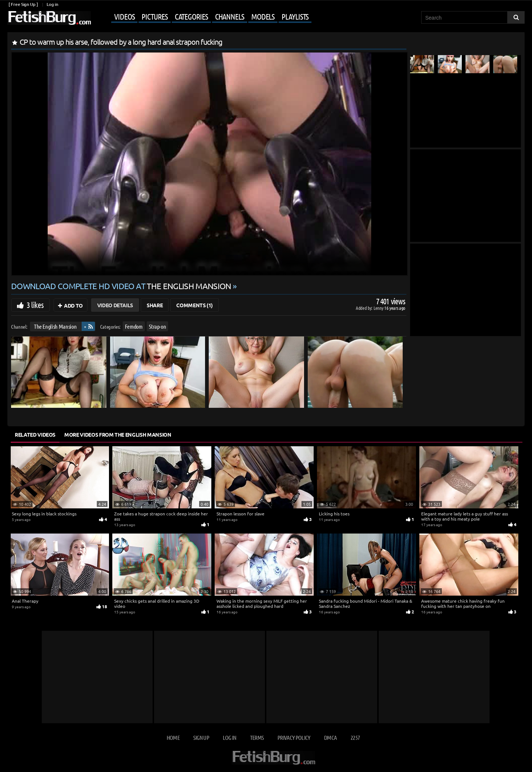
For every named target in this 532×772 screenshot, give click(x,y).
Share (155, 305)
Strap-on (157, 326)
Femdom (134, 326)
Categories (191, 16)
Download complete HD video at (122, 286)
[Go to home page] (49, 18)
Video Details (115, 305)
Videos (124, 16)
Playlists (295, 16)
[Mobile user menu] (202, 17)
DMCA (330, 737)
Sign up (201, 737)
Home (173, 737)
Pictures (154, 16)
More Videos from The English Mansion (118, 434)
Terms (257, 737)
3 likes (35, 305)
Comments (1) (195, 305)
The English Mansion (55, 326)
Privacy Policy (294, 737)
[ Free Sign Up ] (23, 4)
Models (263, 16)
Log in (52, 4)
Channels (230, 16)
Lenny (379, 308)
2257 (355, 737)
